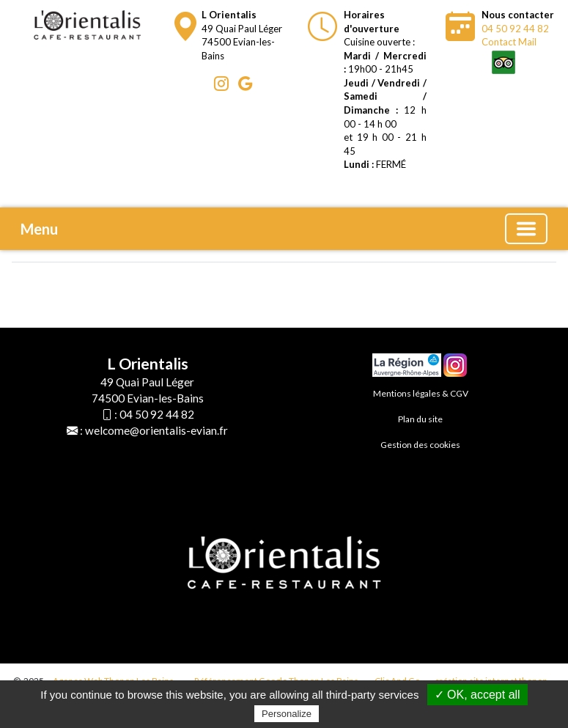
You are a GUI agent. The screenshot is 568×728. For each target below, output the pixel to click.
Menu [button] (39, 229)
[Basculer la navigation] (526, 229)
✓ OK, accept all (477, 695)
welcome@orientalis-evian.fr (156, 430)
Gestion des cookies (420, 445)
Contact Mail (509, 42)
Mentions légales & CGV (421, 393)
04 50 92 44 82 (515, 29)
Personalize (287, 714)
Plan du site (420, 419)
